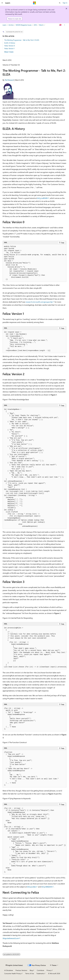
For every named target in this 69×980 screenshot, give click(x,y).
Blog (31, 970)
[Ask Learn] (61, 25)
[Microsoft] (34, 3)
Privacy (49, 970)
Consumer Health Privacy (13, 973)
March (41, 25)
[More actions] (65, 25)
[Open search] (60, 3)
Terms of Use (30, 973)
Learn (4, 25)
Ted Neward (9, 80)
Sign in (65, 3)
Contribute (40, 970)
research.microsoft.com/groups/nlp (39, 302)
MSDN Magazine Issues (24, 25)
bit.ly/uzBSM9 (42, 198)
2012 (35, 25)
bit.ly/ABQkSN (47, 887)
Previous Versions (21, 970)
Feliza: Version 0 (10, 46)
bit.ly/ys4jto (32, 887)
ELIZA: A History (10, 43)
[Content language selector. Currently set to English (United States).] (14, 965)
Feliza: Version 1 (9, 48)
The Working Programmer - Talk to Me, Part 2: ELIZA (22, 40)
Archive (11, 25)
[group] (34, 263)
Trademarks (40, 973)
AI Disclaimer (9, 970)
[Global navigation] (2, 3)
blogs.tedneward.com (11, 938)
